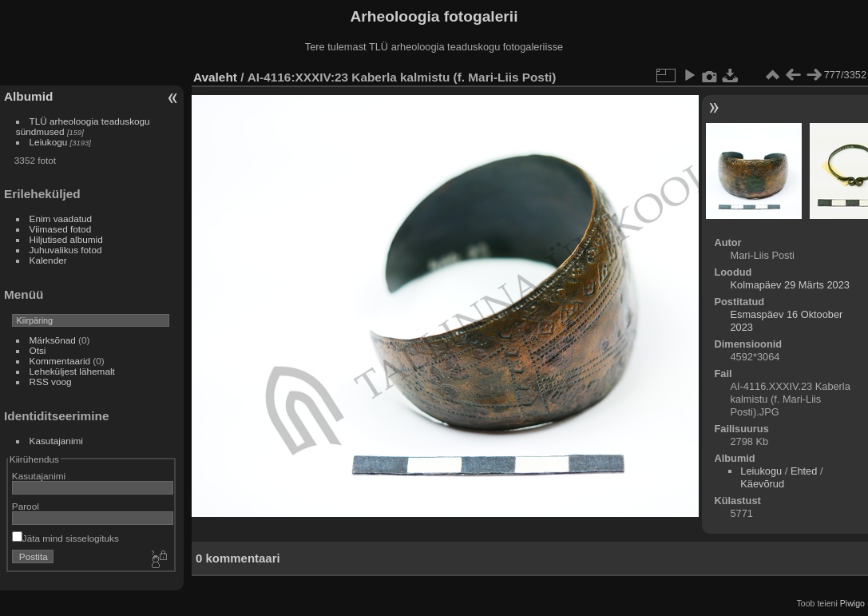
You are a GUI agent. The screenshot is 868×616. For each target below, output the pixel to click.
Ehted (804, 471)
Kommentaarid (60, 361)
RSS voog (51, 382)
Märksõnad (53, 340)
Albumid (28, 96)
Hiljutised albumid (66, 239)
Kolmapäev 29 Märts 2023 (789, 285)
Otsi (38, 350)
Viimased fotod (61, 229)
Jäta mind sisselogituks (65, 538)
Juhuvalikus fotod (66, 250)
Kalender (48, 260)
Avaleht (215, 77)
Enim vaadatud (61, 219)
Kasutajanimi (56, 441)
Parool (26, 506)
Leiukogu (49, 142)
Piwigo (852, 603)
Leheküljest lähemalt (72, 371)
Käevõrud (762, 484)
